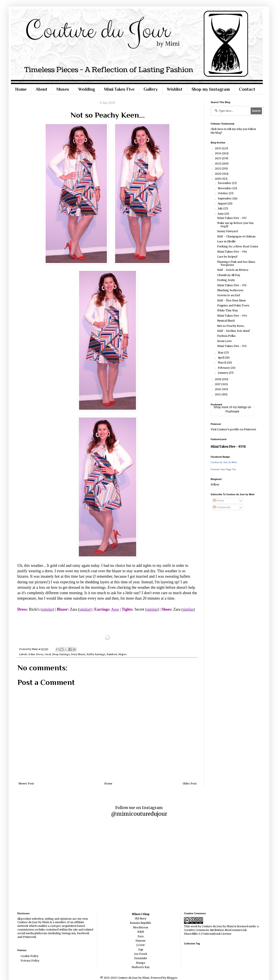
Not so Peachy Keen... (231, 326)
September (225, 198)
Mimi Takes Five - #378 (228, 447)
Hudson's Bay (141, 967)
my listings (240, 407)
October (223, 193)
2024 (218, 153)
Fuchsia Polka (226, 336)
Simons (141, 941)
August (223, 203)
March (222, 363)
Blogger (172, 978)
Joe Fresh (141, 954)
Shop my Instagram (211, 89)
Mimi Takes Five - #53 (232, 346)
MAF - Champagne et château (236, 236)
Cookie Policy (30, 956)
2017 (218, 384)
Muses (63, 89)
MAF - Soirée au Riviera (233, 270)
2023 (218, 158)
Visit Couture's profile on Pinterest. (234, 429)
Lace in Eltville (226, 241)
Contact (247, 89)
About (41, 89)
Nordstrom (141, 927)
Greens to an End (228, 295)
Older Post (190, 784)
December (225, 183)
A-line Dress (36, 654)
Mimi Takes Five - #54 (232, 316)
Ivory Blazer (78, 654)
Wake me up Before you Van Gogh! (235, 224)
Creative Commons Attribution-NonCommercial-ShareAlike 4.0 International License (216, 932)
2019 (218, 179)
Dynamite (141, 958)
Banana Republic (141, 923)
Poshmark (232, 411)
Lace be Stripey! (227, 257)
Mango (141, 963)
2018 (218, 379)
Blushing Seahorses (230, 290)
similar (47, 609)
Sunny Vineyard (228, 231)
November (225, 188)
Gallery (151, 89)
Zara (141, 936)
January (223, 373)
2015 (218, 394)
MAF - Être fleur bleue (232, 300)
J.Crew (141, 945)
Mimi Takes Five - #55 (232, 285)
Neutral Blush (226, 321)
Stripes (122, 654)
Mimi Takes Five (119, 89)
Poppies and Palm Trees (233, 305)
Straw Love (224, 341)
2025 (218, 148)
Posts (218, 501)
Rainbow (112, 654)
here (220, 129)
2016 (218, 389)
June (221, 214)
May (221, 353)
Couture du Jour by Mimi (224, 462)
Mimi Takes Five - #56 (232, 252)
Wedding (87, 89)
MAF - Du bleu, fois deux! (233, 331)
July (221, 208)
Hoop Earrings (61, 654)
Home (21, 89)
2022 (218, 164)
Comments (222, 507)
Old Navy (141, 918)
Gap (141, 950)
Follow (215, 484)
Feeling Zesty (226, 280)
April (221, 358)
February (224, 368)
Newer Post (26, 784)
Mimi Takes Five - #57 (232, 218)
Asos (115, 609)
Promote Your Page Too (223, 469)
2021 (218, 169)
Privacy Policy (30, 961)
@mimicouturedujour (139, 814)
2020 (218, 174)
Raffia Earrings (96, 654)
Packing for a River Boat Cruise (238, 246)
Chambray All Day (229, 275)
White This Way (228, 310)
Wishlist (175, 89)
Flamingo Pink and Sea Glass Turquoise (236, 263)
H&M (141, 932)
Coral (48, 654)
